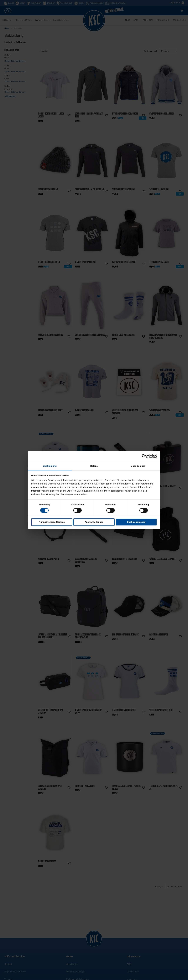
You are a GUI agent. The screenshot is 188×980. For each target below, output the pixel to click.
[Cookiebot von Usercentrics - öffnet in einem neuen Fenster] (144, 456)
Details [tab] (94, 466)
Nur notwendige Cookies (52, 522)
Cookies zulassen (136, 522)
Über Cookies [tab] (138, 466)
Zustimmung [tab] (50, 466)
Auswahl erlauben (94, 522)
